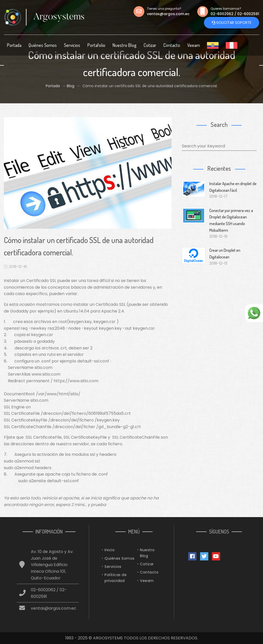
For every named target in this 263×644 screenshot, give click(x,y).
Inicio (110, 550)
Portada (14, 45)
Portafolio (96, 45)
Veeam (194, 45)
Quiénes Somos (43, 45)
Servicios (72, 45)
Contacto (172, 45)
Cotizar (150, 45)
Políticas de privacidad (116, 578)
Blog (71, 86)
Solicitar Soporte (232, 23)
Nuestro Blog (124, 45)
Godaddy (19, 311)
